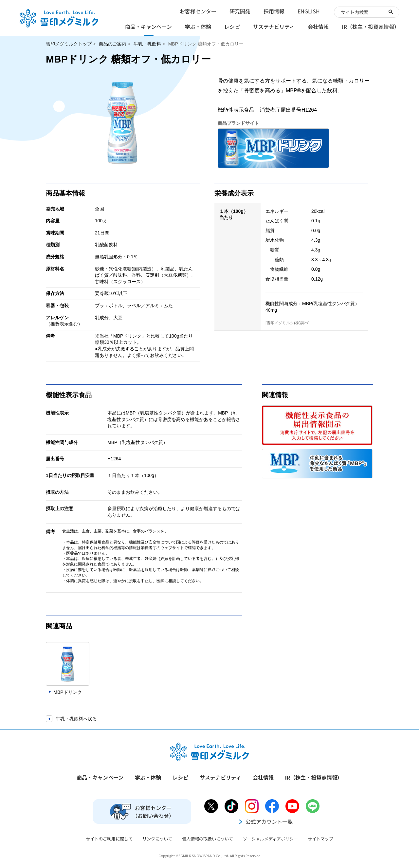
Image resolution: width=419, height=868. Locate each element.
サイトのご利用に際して (109, 839)
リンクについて (157, 839)
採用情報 (274, 11)
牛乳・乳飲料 (147, 44)
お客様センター (198, 11)
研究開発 (240, 11)
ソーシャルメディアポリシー (270, 839)
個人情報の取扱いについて (208, 839)
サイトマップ (320, 839)
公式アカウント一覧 (265, 822)
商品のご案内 (113, 44)
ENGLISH (309, 11)
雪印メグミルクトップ (69, 44)
